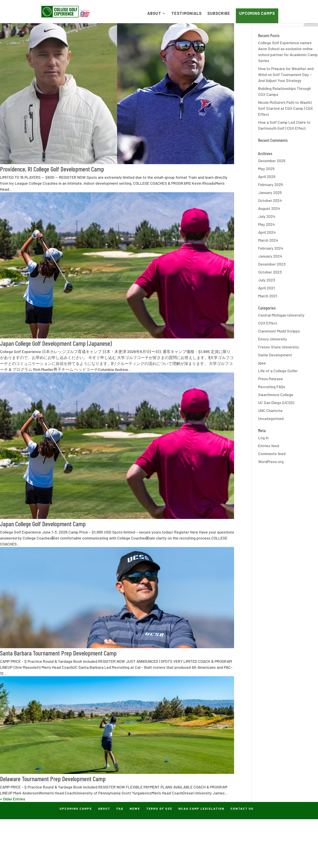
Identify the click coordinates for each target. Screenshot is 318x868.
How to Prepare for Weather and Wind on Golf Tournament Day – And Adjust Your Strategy (286, 74)
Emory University (273, 339)
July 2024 (267, 216)
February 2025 (271, 184)
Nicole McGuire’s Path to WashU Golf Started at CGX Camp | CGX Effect (286, 108)
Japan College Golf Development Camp (43, 524)
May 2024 (266, 224)
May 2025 (266, 169)
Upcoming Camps (257, 13)
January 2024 (270, 256)
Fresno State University (279, 347)
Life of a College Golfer (278, 371)
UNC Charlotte (270, 410)
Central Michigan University (281, 315)
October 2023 (270, 272)
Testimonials (186, 14)
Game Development (275, 355)
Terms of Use (159, 808)
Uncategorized (271, 418)
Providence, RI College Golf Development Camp (52, 169)
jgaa (262, 363)
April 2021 (266, 288)
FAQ (120, 808)
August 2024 (269, 208)
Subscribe (219, 14)
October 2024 (270, 200)
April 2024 (267, 232)
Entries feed (269, 446)
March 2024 (268, 240)
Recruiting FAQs (272, 387)
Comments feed (272, 454)
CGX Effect (268, 323)
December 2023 (272, 264)
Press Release (271, 379)
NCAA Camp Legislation (201, 808)
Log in (263, 438)
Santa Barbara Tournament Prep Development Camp (58, 653)
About (154, 14)
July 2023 (267, 280)
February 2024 (271, 248)
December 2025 (272, 161)
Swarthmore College (276, 395)
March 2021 (268, 296)
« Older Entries (13, 799)
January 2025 (270, 192)
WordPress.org (271, 462)
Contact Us (242, 808)
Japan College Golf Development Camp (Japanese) (56, 343)
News (135, 808)
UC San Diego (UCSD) (276, 403)
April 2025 (267, 177)
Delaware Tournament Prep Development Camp (53, 779)
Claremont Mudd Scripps (279, 331)
